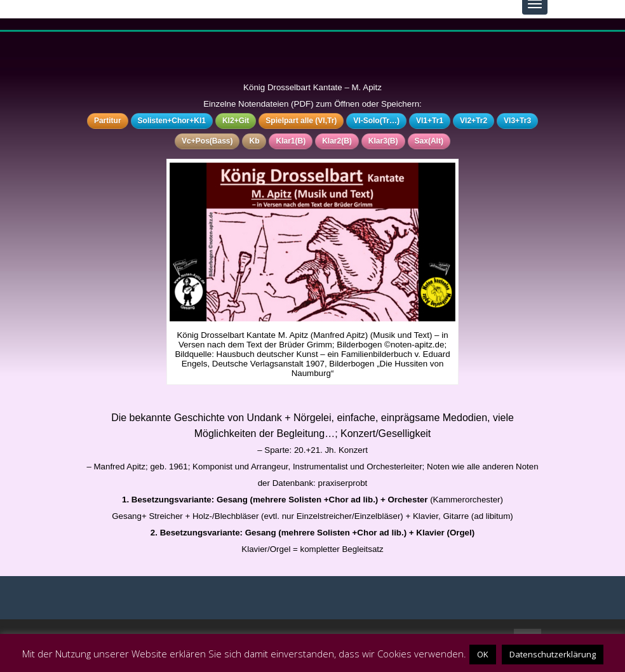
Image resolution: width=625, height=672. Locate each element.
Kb (254, 141)
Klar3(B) (383, 141)
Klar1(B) (291, 141)
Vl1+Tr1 (430, 121)
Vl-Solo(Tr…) (376, 121)
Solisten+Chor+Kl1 (172, 121)
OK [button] (483, 654)
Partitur (108, 121)
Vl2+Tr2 (474, 121)
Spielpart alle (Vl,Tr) (301, 121)
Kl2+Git (236, 121)
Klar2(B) (337, 141)
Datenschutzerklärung (553, 654)
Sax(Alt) (429, 141)
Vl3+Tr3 (517, 121)
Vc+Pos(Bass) (207, 141)
